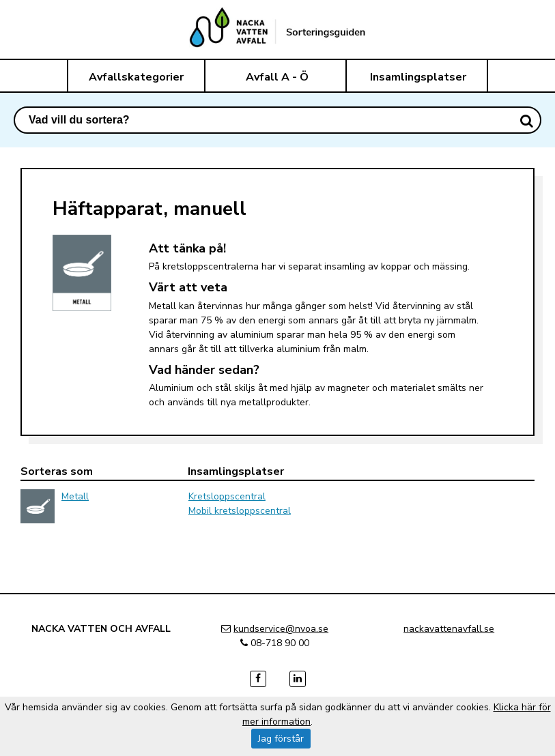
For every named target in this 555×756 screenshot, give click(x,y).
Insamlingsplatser (418, 77)
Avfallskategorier (136, 77)
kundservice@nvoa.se (281, 629)
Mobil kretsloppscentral (240, 511)
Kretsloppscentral (227, 496)
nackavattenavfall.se (449, 629)
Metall (75, 496)
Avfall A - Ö (277, 77)
